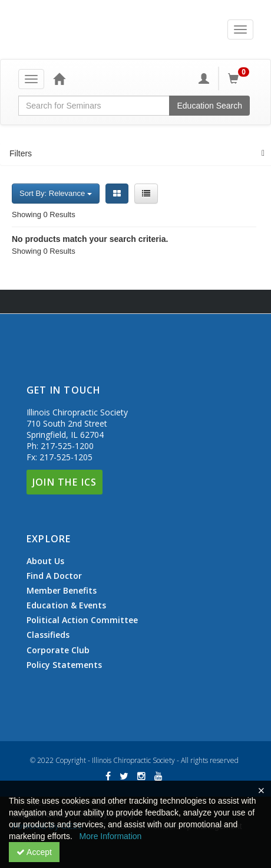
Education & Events (66, 605)
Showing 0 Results (44, 214)
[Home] (59, 78)
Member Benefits (62, 591)
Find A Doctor (54, 576)
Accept (34, 852)
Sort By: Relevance (56, 193)
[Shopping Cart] (240, 78)
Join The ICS (65, 482)
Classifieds (48, 635)
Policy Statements (64, 665)
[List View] (146, 194)
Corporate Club (58, 650)
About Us (45, 561)
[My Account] (204, 78)
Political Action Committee (82, 620)
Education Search (209, 106)
